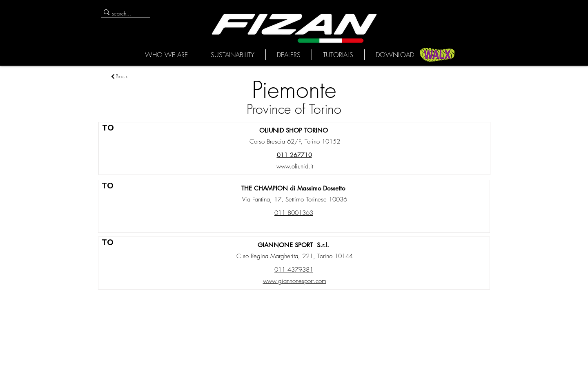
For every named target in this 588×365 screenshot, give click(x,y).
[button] (166, 55)
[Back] (119, 76)
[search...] (122, 13)
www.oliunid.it (295, 166)
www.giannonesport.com (295, 281)
